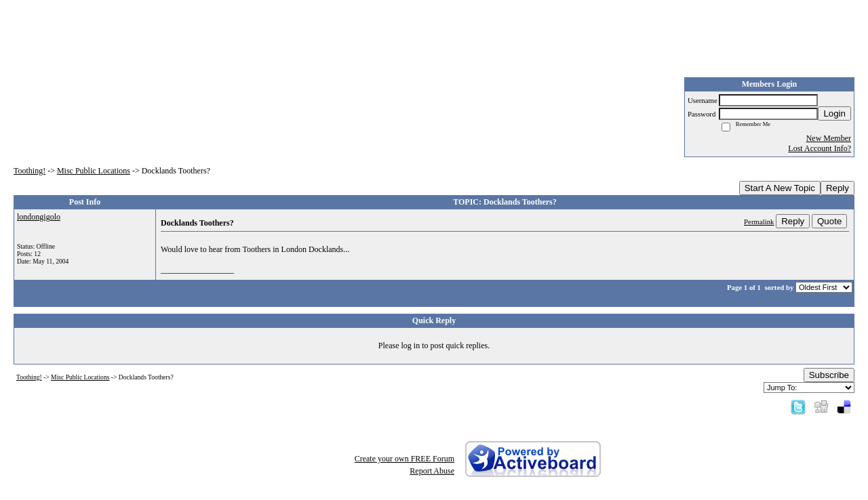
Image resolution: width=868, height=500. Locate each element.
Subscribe (829, 375)
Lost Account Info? (820, 148)
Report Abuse (432, 471)
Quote (829, 221)
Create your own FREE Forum (405, 459)
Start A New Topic (780, 188)
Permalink (759, 222)
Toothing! (29, 171)
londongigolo (39, 217)
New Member (829, 138)
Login (834, 113)
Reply (837, 188)
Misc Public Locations (94, 171)
